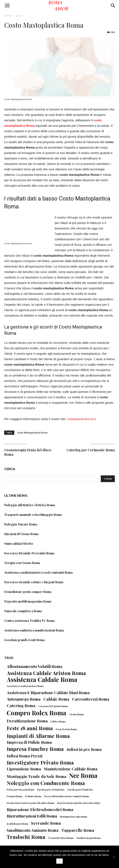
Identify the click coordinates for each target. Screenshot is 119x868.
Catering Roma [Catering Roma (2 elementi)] (21, 706)
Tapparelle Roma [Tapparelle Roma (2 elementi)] (78, 830)
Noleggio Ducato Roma (21, 524)
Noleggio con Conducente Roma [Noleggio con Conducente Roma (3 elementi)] (46, 783)
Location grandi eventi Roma (24, 640)
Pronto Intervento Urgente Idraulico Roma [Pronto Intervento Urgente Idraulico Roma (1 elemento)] (30, 803)
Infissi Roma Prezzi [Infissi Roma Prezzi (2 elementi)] (25, 756)
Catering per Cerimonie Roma (91, 450)
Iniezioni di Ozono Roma (21, 534)
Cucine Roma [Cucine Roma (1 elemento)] (76, 714)
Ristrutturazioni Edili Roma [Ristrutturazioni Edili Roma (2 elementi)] (32, 816)
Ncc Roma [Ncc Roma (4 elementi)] (83, 775)
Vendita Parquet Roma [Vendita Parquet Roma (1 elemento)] (88, 838)
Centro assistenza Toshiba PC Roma (29, 621)
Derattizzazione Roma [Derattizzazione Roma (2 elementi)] (27, 721)
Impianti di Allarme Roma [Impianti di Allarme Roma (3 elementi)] (38, 736)
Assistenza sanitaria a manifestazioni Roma (34, 630)
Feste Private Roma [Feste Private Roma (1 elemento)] (66, 729)
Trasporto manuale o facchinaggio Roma (33, 515)
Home (8, 16)
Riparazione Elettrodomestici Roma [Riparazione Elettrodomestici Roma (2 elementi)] (40, 809)
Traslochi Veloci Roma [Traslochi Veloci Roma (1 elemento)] (61, 838)
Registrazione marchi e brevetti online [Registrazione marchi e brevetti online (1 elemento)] (79, 803)
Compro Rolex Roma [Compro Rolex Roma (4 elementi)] (36, 713)
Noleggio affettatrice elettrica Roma (30, 505)
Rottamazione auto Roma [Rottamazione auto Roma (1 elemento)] (74, 817)
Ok (60, 861)
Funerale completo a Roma (23, 611)
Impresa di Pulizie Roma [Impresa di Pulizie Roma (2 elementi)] (29, 742)
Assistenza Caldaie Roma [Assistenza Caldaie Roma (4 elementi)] (42, 679)
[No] (114, 857)
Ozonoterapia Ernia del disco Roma (28, 452)
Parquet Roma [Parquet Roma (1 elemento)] (14, 796)
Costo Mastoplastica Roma (32, 433)
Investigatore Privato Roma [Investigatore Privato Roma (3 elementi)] (40, 762)
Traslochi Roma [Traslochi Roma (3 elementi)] (26, 837)
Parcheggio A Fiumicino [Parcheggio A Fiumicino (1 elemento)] (51, 790)
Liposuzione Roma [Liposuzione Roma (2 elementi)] (24, 769)
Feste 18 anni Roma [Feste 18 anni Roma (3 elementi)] (30, 728)
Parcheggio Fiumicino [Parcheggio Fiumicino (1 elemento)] (80, 790)
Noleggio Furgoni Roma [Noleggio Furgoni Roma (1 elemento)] (20, 790)
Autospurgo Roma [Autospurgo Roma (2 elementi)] (24, 699)
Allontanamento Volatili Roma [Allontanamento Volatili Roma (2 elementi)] (34, 666)
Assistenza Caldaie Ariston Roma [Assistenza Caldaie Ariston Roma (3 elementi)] (46, 673)
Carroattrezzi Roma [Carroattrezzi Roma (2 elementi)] (91, 699)
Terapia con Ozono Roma (22, 563)
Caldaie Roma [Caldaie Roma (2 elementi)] (56, 699)
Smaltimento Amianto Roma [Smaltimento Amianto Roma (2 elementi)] (33, 830)
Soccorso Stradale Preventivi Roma (29, 553)
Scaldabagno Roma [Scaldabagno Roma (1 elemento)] (17, 824)
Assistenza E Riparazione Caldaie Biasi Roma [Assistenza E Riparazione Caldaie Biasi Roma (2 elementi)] (48, 693)
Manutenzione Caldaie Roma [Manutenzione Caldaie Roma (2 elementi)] (71, 769)
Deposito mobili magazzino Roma (28, 601)
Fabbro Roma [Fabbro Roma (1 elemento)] (58, 721)
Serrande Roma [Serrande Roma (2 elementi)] (46, 823)
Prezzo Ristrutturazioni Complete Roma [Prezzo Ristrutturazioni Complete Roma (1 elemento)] (67, 796)
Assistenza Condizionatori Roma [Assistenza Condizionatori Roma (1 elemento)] (25, 686)
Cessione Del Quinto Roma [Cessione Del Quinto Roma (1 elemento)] (53, 706)
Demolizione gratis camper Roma (28, 592)
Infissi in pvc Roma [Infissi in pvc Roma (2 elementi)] (84, 749)
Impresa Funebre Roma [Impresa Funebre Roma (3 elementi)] (35, 749)
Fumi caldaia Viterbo (19, 544)
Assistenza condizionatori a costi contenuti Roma (38, 572)
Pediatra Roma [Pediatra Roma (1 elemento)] (33, 796)
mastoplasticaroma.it (82, 419)
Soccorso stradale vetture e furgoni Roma (34, 582)
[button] (113, 6)
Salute (19, 16)
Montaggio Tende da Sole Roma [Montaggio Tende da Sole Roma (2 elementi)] (36, 776)
